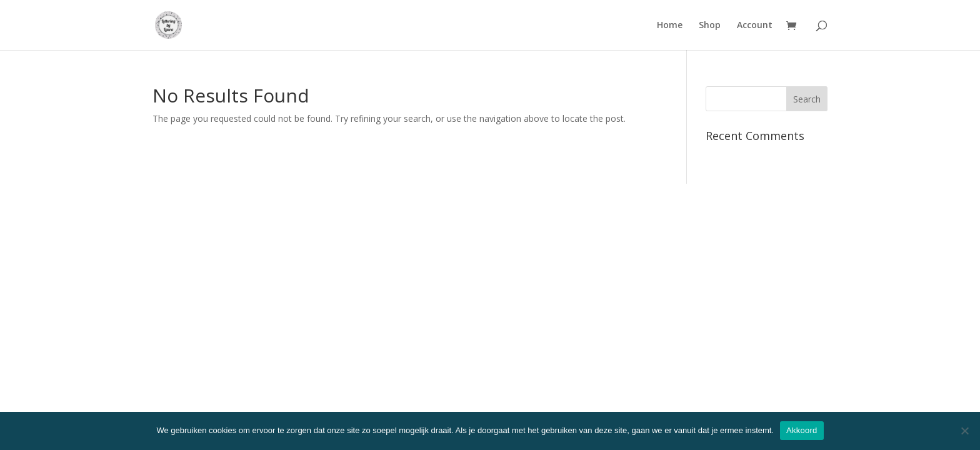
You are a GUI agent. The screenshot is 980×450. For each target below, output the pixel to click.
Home (670, 26)
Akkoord (802, 430)
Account (755, 26)
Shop (710, 26)
